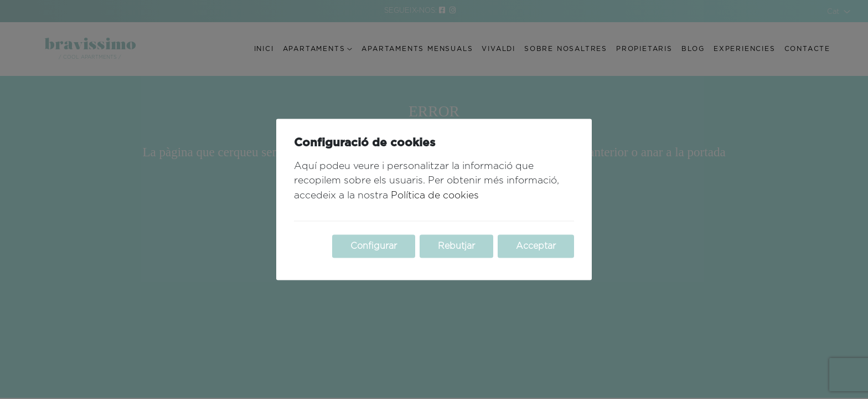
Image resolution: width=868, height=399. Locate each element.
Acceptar (536, 247)
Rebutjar (456, 247)
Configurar (374, 247)
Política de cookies (435, 196)
